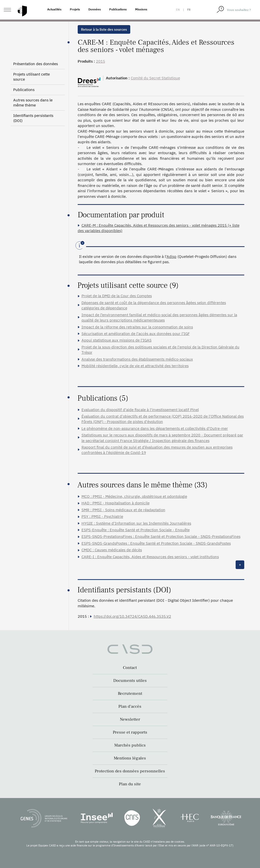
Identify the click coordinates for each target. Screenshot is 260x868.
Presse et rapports (130, 732)
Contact (130, 668)
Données (95, 9)
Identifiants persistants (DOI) (33, 118)
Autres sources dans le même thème (33, 103)
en (178, 10)
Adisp (172, 256)
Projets (75, 9)
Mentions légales (130, 758)
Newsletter (130, 719)
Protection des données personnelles (130, 771)
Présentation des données (36, 64)
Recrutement (130, 694)
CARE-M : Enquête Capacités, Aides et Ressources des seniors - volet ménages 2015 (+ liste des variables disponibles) (159, 228)
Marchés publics (130, 745)
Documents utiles (130, 681)
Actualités (54, 9)
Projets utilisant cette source (31, 77)
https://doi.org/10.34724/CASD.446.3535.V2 (132, 616)
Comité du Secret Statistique (155, 78)
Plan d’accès (130, 706)
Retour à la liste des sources (104, 29)
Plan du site (130, 784)
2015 (101, 61)
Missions (141, 9)
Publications (118, 9)
